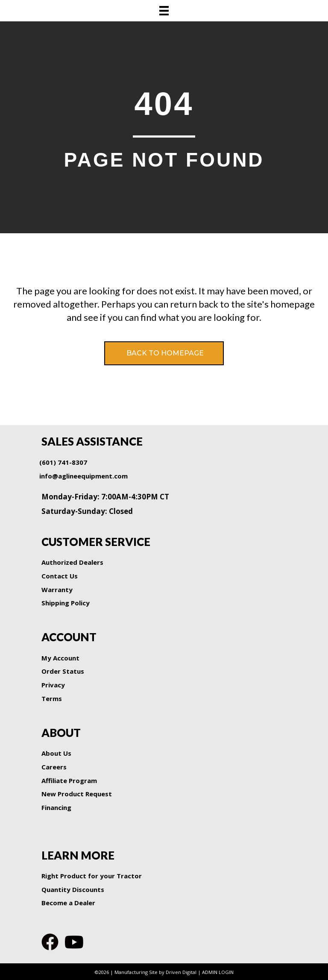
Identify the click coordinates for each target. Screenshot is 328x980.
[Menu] (164, 11)
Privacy (53, 685)
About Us (56, 753)
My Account (60, 658)
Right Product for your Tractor (92, 876)
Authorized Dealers (72, 562)
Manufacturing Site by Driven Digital (155, 972)
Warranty (57, 590)
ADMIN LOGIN (218, 972)
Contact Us (60, 576)
